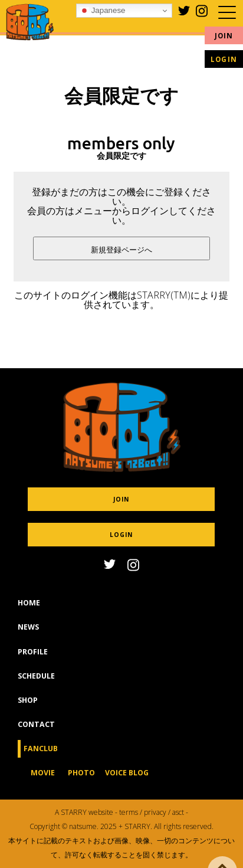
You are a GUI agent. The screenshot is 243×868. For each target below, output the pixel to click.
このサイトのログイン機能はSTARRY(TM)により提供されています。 (121, 300)
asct (178, 812)
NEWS (28, 636)
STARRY (74, 812)
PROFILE (33, 661)
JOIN (224, 36)
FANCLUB (41, 758)
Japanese (103, 11)
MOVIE (43, 782)
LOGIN (224, 59)
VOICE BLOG (127, 782)
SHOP (28, 710)
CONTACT (36, 734)
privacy (155, 812)
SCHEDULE (36, 685)
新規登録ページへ (121, 250)
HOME (29, 612)
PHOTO (81, 782)
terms (129, 812)
